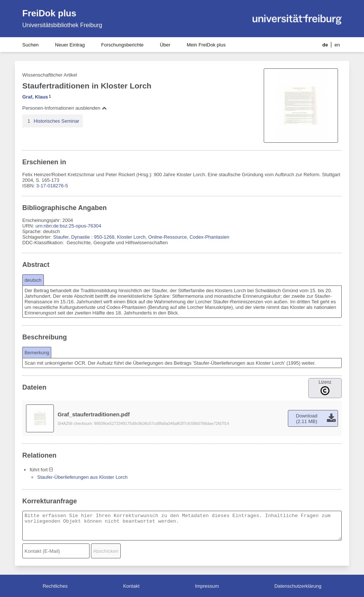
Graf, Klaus (35, 97)
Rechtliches (55, 586)
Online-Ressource (168, 237)
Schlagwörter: (38, 237)
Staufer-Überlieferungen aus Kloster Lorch (82, 477)
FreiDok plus (49, 13)
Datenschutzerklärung (298, 586)
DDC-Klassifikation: (44, 243)
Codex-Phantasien (209, 237)
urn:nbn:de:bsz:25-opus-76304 (68, 226)
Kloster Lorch (131, 237)
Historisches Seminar (57, 121)
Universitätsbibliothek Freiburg (62, 25)
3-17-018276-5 (52, 186)
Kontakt (131, 586)
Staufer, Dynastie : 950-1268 (84, 237)
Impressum (207, 586)
